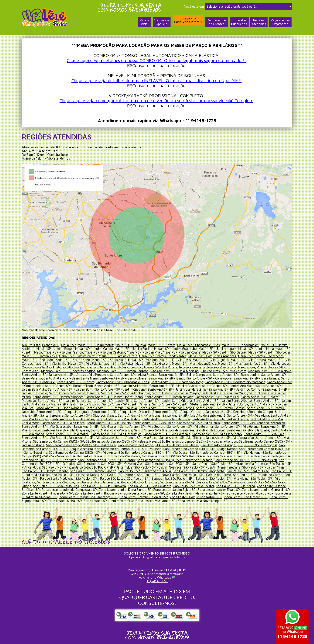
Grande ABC (51, 345)
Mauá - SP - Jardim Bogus (55, 349)
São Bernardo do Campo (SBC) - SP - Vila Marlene (225, 453)
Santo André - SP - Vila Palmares (167, 434)
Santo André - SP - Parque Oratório (189, 412)
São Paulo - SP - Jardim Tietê (249, 471)
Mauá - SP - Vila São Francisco (136, 367)
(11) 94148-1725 (157, 581)
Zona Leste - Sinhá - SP (64, 501)
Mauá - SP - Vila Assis (188, 360)
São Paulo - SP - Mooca (123, 475)
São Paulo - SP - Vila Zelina (235, 486)
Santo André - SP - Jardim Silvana (137, 404)
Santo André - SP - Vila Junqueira (65, 430)
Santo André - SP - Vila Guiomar (190, 427)
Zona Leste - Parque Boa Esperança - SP (88, 497)
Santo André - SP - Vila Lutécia (203, 430)
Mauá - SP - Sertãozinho (85, 360)
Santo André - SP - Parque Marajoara (74, 412)
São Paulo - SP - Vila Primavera (103, 486)
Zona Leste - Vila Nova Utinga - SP (202, 501)
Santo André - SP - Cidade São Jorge (198, 382)
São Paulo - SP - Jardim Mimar (265, 467)
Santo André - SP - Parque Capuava (122, 408)
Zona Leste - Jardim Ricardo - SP (250, 493)
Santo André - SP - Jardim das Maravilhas (196, 389)
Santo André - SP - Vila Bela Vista (177, 419)
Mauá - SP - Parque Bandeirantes (173, 356)
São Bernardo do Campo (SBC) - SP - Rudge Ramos (200, 449)
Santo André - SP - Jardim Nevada (187, 397)
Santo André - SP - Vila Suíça (137, 438)
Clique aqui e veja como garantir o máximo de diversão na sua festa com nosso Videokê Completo (156, 100)
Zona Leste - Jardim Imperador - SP (47, 493)
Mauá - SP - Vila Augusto (224, 360)
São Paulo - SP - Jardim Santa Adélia (145, 471)
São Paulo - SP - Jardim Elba (112, 467)
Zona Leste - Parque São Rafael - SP (196, 497)
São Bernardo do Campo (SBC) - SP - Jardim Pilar (82, 445)
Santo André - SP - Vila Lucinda (157, 430)
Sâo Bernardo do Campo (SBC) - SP (58, 441)
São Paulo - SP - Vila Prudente (150, 486)
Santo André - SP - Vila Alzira (257, 415)
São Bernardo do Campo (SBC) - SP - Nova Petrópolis (239, 445)
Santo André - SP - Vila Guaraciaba (47, 427)
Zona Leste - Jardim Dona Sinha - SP (125, 490)
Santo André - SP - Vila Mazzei (68, 434)
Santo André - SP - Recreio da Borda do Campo (250, 412)
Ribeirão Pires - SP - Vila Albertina (184, 371)
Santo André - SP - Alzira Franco (148, 375)
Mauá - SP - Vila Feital (131, 363)
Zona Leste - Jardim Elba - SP (218, 490)
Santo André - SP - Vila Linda (112, 430)
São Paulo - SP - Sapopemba (154, 478)
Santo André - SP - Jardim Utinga (235, 404)
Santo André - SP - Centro (97, 382)
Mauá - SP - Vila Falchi (97, 363)
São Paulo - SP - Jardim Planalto (94, 471)
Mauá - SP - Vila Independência (207, 363)
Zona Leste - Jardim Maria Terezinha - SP (195, 493)
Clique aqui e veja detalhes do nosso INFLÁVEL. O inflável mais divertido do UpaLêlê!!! (157, 80)
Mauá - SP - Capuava (131, 345)
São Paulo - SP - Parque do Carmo (211, 475)
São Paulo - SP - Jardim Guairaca (158, 467)
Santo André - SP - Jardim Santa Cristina (174, 401)
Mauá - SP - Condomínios (240, 345)
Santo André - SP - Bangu (185, 378)
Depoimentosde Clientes (216, 22)
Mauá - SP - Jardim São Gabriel (225, 352)
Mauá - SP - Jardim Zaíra (50, 356)
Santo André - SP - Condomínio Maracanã (257, 382)
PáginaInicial (144, 22)
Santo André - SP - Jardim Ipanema (93, 393)
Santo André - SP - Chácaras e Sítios (144, 382)
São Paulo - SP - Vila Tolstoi (194, 486)
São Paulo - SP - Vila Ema (55, 482)
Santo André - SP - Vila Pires (264, 434)
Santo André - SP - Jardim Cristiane (140, 389)
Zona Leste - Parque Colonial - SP (143, 497)
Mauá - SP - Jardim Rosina (182, 352)
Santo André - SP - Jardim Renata (72, 401)
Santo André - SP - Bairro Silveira (142, 378)
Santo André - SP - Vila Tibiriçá (181, 438)
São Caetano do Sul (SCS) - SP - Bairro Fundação (249, 456)
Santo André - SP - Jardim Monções (75, 397)
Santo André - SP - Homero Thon (95, 386)
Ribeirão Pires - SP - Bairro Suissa (246, 367)
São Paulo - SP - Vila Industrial (136, 482)
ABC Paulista (31, 345)
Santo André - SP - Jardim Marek (243, 393)
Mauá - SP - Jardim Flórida (134, 349)
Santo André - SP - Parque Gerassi (231, 408)
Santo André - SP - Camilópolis (228, 378)
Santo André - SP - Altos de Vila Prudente (93, 375)
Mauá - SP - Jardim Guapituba (176, 349)
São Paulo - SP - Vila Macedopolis (221, 482)
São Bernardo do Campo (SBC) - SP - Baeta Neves (122, 441)
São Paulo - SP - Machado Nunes (80, 475)
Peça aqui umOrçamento (280, 22)
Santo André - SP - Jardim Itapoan (145, 393)
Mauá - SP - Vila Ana (156, 360)
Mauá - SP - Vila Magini (247, 363)
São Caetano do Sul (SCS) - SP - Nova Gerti (246, 460)
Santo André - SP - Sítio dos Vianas (100, 415)
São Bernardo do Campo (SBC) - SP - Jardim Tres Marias (159, 445)
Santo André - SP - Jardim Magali (195, 393)
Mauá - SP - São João (50, 360)
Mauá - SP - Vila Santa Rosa (92, 367)
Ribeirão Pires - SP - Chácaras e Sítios (78, 371)
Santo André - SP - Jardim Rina (121, 401)
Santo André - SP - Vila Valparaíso (230, 438)
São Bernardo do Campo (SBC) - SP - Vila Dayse (153, 453)
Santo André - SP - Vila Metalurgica (116, 434)
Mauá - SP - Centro (161, 345)
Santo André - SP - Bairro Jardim (251, 375)
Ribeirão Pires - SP (207, 367)
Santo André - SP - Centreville (55, 382)
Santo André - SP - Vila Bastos (129, 419)
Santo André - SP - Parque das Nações (177, 408)
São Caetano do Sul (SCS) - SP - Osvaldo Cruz (110, 464)
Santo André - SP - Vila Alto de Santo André (203, 415)
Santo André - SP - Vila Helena (237, 427)
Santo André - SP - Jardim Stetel (186, 404)
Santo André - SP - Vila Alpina (149, 415)
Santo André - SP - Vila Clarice (69, 423)
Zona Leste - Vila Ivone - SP (155, 501)
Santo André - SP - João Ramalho (70, 408)
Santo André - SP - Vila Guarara (143, 427)
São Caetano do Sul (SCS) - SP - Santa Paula (177, 464)
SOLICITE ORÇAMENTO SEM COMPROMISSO (157, 553)
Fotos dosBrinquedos (239, 22)
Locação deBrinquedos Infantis (188, 20)
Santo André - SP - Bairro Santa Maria (89, 378)
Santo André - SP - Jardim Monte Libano (132, 397)
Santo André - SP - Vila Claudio (115, 423)
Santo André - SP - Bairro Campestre (200, 375)
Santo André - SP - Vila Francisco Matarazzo (259, 423)
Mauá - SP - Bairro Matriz (96, 345)
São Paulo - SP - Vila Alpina (235, 478)
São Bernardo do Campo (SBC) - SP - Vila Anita (83, 453)
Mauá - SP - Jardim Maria (257, 349)
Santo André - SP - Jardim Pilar (235, 397)
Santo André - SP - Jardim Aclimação (147, 386)
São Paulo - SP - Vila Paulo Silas (56, 486)
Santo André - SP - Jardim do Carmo (254, 389)
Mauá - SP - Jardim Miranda (64, 352)
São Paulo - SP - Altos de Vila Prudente (240, 464)
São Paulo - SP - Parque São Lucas (107, 478)
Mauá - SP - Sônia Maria (122, 360)
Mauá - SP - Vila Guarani (166, 363)
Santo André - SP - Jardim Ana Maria (254, 386)
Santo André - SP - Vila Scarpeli (44, 438)
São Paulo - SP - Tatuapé (195, 478)
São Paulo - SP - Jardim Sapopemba (200, 471)
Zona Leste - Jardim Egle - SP (174, 490)
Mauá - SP (68, 345)
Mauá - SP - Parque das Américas (223, 356)
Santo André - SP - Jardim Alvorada (201, 386)
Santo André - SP (49, 375)
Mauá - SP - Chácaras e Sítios (198, 345)
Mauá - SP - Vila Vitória (176, 367)
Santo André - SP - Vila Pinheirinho (217, 434)
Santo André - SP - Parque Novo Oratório (132, 412)
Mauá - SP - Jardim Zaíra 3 (129, 356)
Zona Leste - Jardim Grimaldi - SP (266, 490)
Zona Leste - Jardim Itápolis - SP (98, 493)
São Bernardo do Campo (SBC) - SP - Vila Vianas (105, 456)
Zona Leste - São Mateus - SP (245, 497)
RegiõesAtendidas (259, 22)
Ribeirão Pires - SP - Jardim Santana (132, 371)
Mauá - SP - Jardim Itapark (218, 349)
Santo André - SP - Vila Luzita (248, 430)
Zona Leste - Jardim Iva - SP (144, 493)
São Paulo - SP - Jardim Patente (45, 471)
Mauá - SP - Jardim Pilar (145, 352)
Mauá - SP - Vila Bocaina (261, 360)
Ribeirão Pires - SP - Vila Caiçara (233, 371)
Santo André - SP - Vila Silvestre (91, 438)
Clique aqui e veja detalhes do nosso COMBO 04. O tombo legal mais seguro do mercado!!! (156, 60)
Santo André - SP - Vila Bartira (84, 419)
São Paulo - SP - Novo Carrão (163, 475)
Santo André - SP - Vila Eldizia (160, 423)
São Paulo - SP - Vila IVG (178, 482)
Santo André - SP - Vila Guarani (96, 427)
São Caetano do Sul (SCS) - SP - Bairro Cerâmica (177, 456)
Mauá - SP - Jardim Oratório (105, 352)
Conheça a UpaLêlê (161, 22)
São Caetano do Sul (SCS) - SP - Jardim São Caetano (175, 460)
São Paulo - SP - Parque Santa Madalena (51, 478)
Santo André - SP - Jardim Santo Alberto (234, 401)
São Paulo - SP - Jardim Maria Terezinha (213, 467)
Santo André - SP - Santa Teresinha (47, 415)
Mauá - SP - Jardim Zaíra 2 (88, 356)
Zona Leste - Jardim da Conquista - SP (69, 490)
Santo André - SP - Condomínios (45, 386)
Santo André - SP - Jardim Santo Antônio (81, 404)
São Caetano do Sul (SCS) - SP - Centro (107, 460)
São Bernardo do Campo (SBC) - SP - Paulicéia (128, 449)
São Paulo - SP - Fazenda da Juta (66, 467)
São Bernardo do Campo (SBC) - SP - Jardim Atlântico (198, 441)
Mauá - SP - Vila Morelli (53, 367)
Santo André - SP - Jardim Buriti (90, 389)
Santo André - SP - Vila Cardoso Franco (231, 419)
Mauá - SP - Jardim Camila (94, 349)
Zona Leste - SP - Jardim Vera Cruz (108, 501)
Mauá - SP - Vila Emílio (63, 363)
